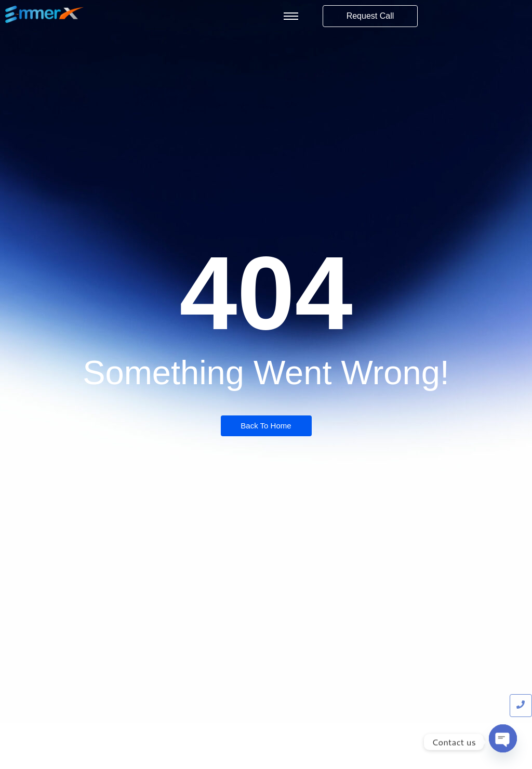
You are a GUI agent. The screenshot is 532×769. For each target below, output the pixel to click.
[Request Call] (370, 16)
